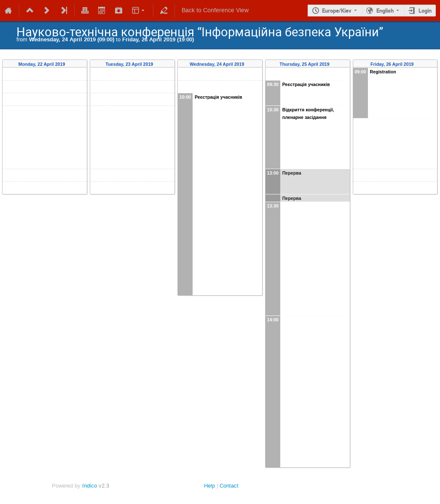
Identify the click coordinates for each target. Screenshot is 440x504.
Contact (229, 486)
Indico (90, 486)
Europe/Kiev (337, 11)
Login (425, 11)
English (385, 11)
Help (209, 486)
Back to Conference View (215, 10)
